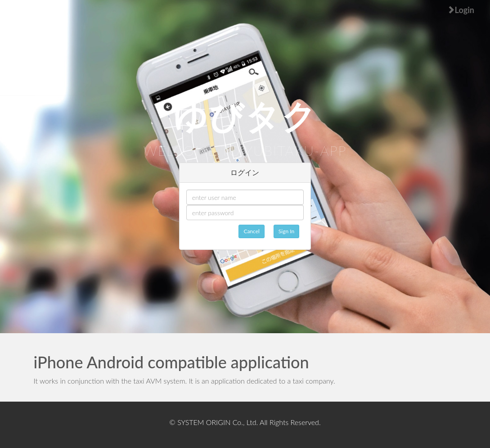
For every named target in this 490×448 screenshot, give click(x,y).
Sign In (286, 231)
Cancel (251, 231)
